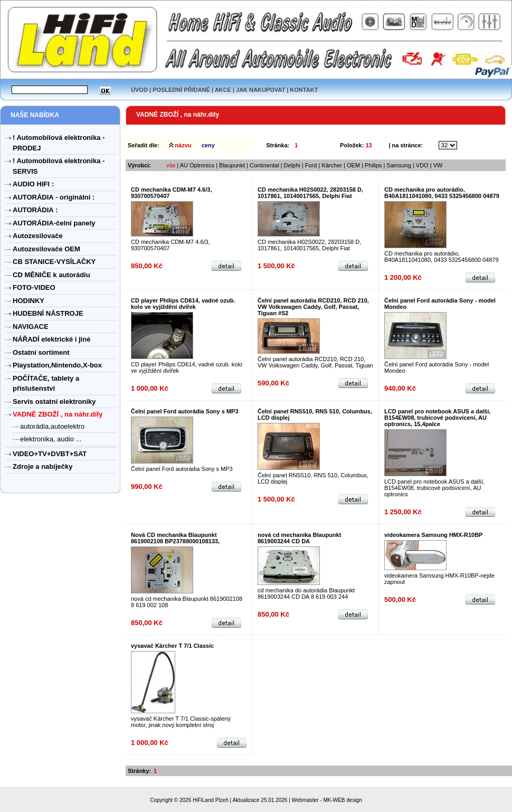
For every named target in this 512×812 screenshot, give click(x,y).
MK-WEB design (342, 800)
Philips (373, 165)
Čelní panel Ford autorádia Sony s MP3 (185, 411)
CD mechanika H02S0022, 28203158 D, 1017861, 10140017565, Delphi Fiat (310, 193)
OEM (353, 165)
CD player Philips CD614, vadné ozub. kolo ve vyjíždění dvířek (183, 304)
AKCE (223, 90)
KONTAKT (304, 90)
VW (438, 165)
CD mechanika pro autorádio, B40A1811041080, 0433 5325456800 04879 (442, 193)
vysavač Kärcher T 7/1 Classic (172, 646)
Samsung (400, 165)
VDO (422, 165)
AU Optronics (197, 165)
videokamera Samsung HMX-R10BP (433, 535)
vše (171, 165)
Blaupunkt (232, 165)
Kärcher (332, 165)
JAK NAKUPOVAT (260, 90)
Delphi (292, 165)
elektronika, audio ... (51, 439)
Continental (264, 165)
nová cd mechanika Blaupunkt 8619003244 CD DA (299, 538)
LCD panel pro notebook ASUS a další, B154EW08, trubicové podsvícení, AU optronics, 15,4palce (437, 418)
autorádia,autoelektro (52, 426)
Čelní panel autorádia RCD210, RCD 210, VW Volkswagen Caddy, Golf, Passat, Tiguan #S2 (313, 307)
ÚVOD (139, 90)
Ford (311, 165)
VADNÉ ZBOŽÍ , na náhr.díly (178, 115)
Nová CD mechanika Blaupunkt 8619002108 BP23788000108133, (175, 538)
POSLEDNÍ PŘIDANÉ (181, 90)
